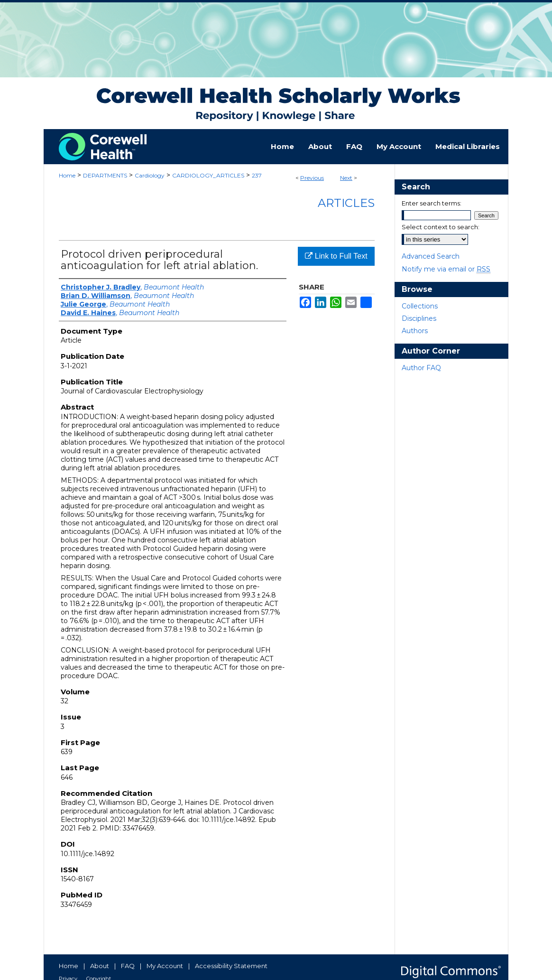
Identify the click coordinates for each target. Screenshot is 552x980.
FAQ (128, 966)
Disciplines (419, 318)
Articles (346, 203)
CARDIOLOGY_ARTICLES (208, 175)
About (100, 966)
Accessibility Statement (231, 966)
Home (67, 175)
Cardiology (150, 175)
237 (257, 175)
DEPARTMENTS (105, 175)
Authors (415, 331)
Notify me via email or (446, 269)
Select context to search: (441, 227)
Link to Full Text (336, 256)
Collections (420, 306)
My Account (165, 966)
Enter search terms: (432, 203)
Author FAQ (421, 368)
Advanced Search (431, 256)
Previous (312, 178)
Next (346, 178)
